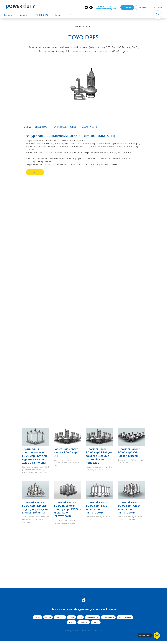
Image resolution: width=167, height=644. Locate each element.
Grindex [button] (59, 15)
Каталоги (71, 625)
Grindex (71, 620)
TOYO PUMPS (60, 620)
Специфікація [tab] (42, 127)
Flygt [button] (72, 15)
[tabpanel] (83, 155)
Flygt (80, 620)
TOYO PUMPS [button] (42, 15)
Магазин (24, 15)
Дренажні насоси (92, 620)
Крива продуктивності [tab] (66, 127)
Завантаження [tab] (90, 127)
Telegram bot (84, 625)
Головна (8, 15)
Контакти (96, 625)
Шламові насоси (108, 620)
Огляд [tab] (27, 127)
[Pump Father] (86, 7)
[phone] (91, 7)
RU (155, 7)
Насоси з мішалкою (125, 620)
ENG (160, 7)
